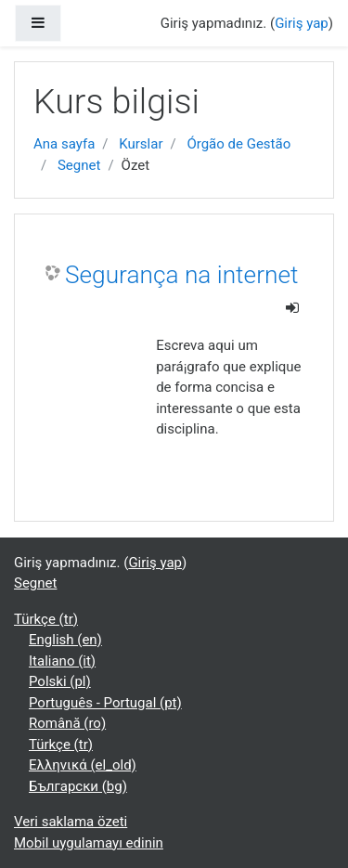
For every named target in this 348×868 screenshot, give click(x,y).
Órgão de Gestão (238, 144)
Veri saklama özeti (71, 822)
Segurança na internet (181, 275)
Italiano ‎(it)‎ (62, 661)
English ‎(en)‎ (65, 640)
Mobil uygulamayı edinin (89, 843)
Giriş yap (302, 23)
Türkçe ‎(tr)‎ (46, 619)
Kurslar (141, 144)
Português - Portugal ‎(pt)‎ (105, 703)
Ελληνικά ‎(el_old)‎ (83, 765)
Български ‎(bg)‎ (78, 786)
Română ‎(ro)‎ (67, 723)
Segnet (79, 165)
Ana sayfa (64, 144)
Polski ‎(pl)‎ (60, 681)
